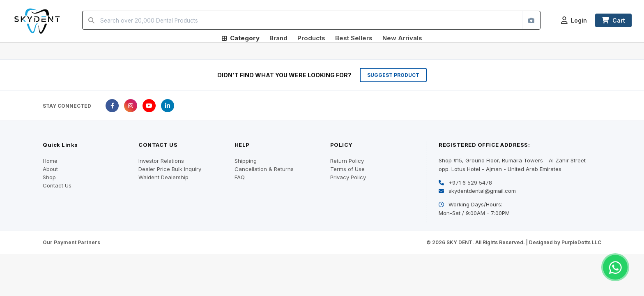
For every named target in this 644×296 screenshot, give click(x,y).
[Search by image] (531, 20)
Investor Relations (161, 161)
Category (241, 38)
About (50, 169)
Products (311, 38)
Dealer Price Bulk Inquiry (170, 169)
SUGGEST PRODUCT (393, 75)
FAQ (240, 177)
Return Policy (347, 161)
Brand (278, 38)
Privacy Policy (348, 177)
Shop (49, 177)
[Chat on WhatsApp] (615, 267)
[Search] (91, 20)
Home (50, 161)
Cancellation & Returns (264, 169)
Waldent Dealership (163, 177)
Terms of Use (347, 169)
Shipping (246, 161)
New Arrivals (402, 38)
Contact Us (57, 185)
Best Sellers (354, 38)
